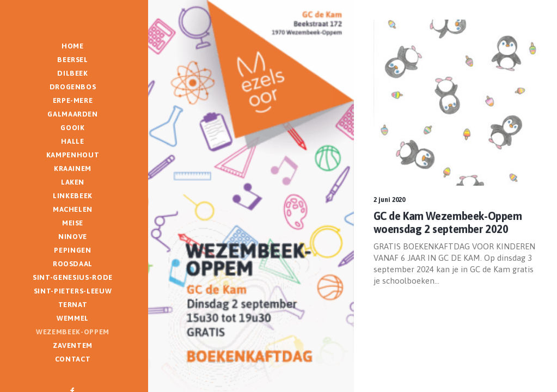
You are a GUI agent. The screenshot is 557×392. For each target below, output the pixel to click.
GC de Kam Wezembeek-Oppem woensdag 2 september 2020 (448, 222)
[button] (457, 103)
